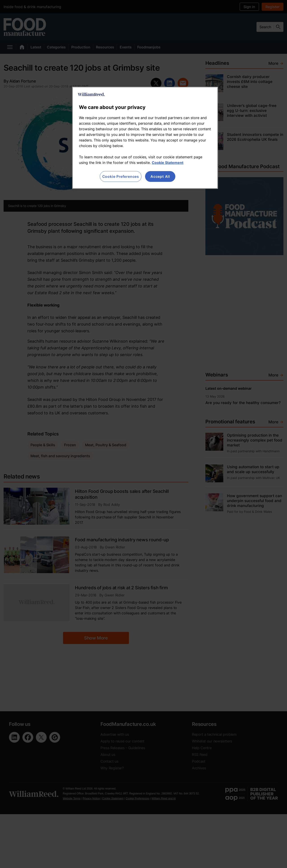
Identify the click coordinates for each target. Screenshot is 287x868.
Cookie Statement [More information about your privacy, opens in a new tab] (168, 163)
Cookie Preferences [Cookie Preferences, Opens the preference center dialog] (121, 176)
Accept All (160, 176)
